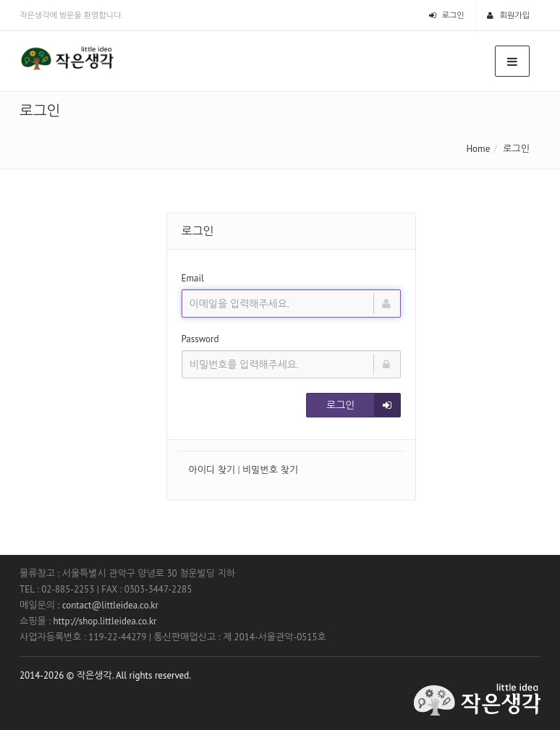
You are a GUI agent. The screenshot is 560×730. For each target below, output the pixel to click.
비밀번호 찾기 (270, 470)
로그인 (447, 15)
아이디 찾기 (212, 470)
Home (478, 149)
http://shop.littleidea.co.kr (105, 621)
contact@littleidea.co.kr (110, 605)
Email (193, 278)
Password (200, 339)
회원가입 (508, 15)
